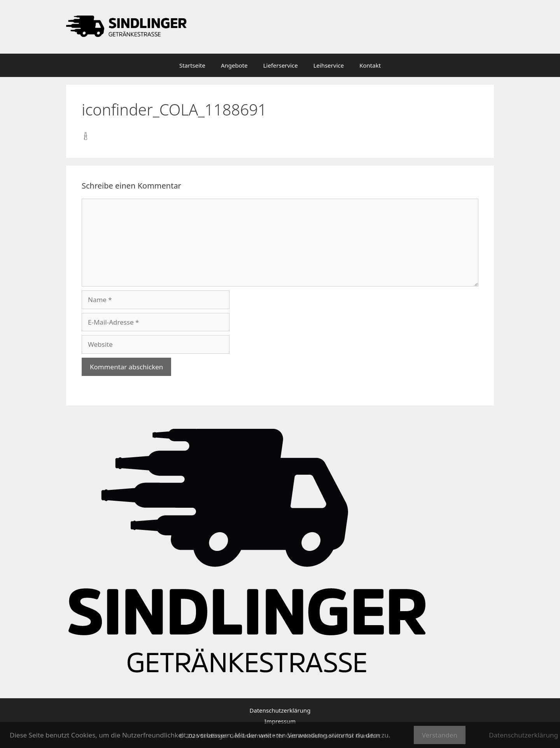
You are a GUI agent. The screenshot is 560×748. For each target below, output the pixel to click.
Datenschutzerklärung (280, 710)
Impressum (280, 721)
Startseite (192, 65)
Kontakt (370, 65)
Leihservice (329, 65)
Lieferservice (281, 65)
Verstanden (440, 735)
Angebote (234, 65)
